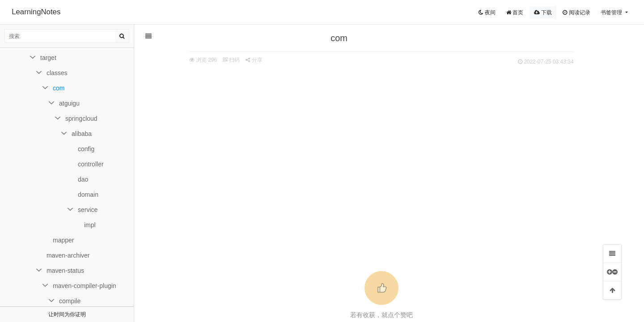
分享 (257, 60)
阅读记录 (576, 13)
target (48, 58)
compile (70, 301)
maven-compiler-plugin (85, 286)
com (59, 88)
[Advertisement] (385, 135)
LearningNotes (36, 12)
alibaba (82, 134)
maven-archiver (68, 255)
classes (57, 73)
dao (83, 179)
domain (88, 195)
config (86, 149)
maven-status (65, 271)
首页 (515, 13)
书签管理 (612, 13)
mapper (63, 240)
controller (91, 164)
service (88, 210)
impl (90, 225)
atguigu (69, 103)
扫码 (235, 60)
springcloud (81, 119)
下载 (543, 13)
